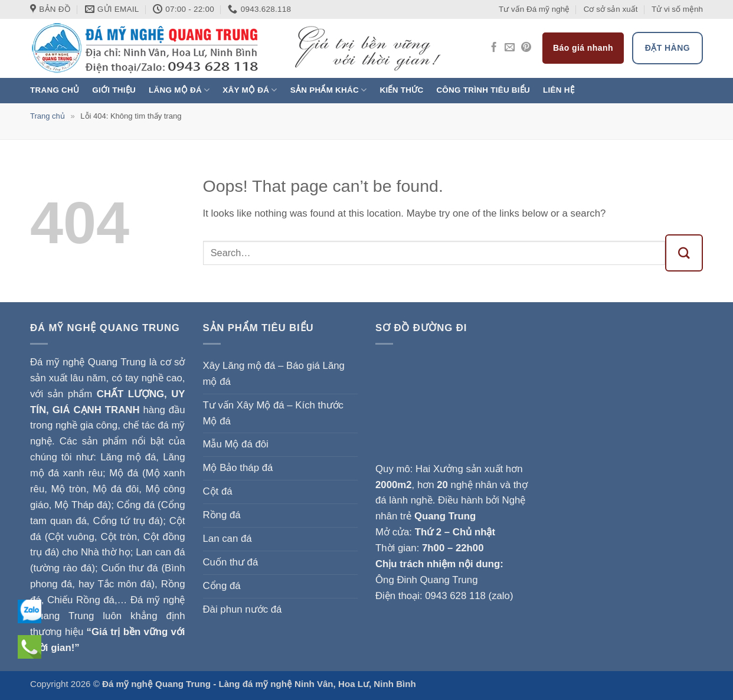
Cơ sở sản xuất (611, 9)
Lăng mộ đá (179, 90)
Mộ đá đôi (116, 489)
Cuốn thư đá (231, 562)
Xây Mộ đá (250, 90)
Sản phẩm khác (329, 90)
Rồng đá (222, 515)
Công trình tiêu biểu (483, 90)
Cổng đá (222, 586)
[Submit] (684, 253)
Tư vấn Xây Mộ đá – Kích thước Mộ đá (273, 413)
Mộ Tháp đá (81, 505)
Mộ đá (124, 473)
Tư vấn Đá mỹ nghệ (534, 9)
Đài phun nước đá (243, 609)
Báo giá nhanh (583, 48)
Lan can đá (228, 539)
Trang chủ (55, 90)
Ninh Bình (395, 684)
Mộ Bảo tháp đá (238, 468)
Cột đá (218, 491)
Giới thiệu (114, 90)
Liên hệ (559, 90)
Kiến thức (401, 90)
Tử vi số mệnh (677, 9)
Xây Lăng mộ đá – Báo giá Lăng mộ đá (274, 374)
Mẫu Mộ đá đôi (236, 444)
